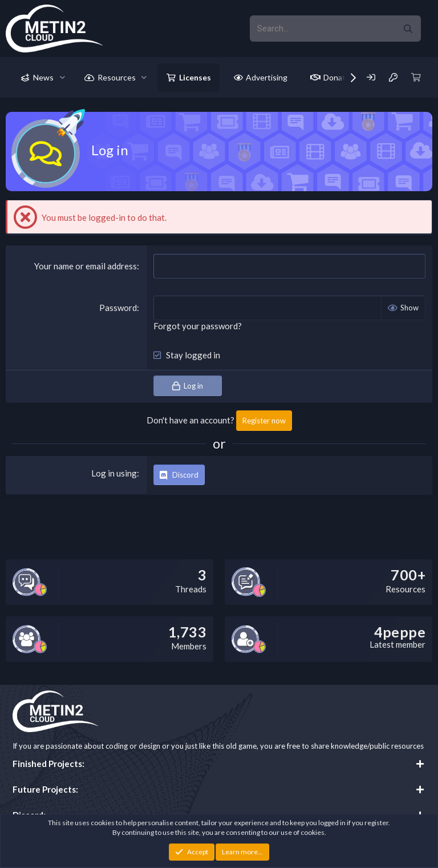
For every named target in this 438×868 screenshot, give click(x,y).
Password (118, 308)
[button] (62, 78)
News (43, 77)
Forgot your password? (198, 326)
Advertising (267, 77)
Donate (337, 77)
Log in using (114, 473)
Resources (117, 77)
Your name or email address (86, 266)
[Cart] (416, 77)
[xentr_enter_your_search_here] (322, 29)
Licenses (195, 77)
